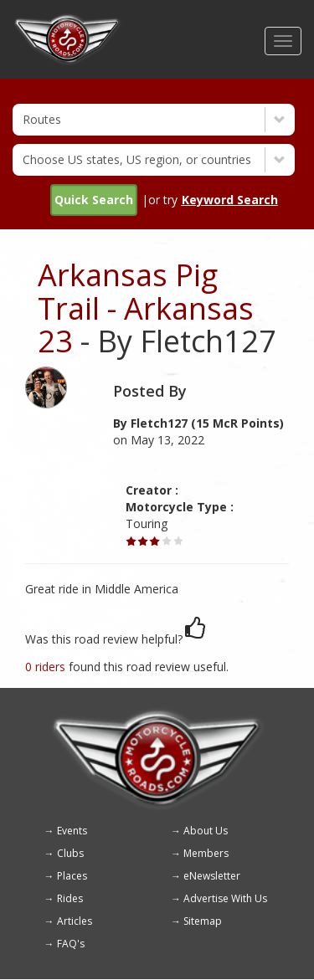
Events (72, 831)
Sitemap (203, 921)
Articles (75, 921)
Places (72, 876)
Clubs (70, 853)
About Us (206, 831)
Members (206, 853)
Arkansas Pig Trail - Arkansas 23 (146, 308)
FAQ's (71, 944)
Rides (70, 898)
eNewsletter (212, 876)
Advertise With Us (225, 898)
